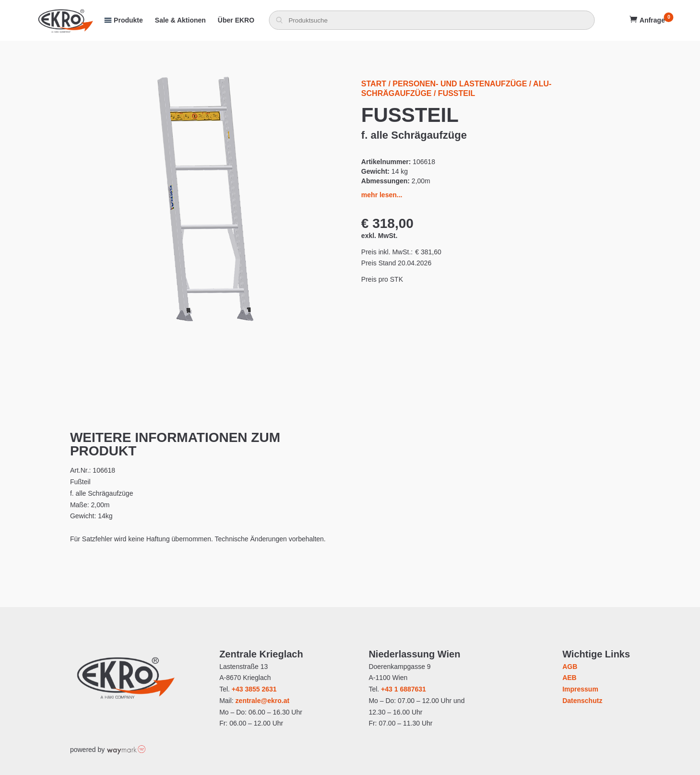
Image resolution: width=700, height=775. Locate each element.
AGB (570, 667)
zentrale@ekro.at (262, 701)
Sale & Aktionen (180, 20)
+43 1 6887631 (403, 689)
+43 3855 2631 (254, 689)
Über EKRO (236, 20)
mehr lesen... (382, 195)
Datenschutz (582, 701)
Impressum (580, 689)
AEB (569, 678)
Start (374, 84)
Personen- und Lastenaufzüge (460, 84)
